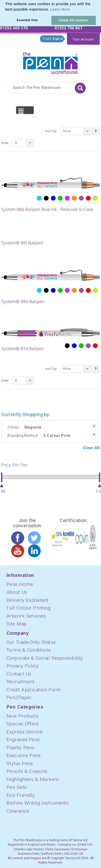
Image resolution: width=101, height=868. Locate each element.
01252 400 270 (14, 28)
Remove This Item (94, 426)
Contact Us (19, 674)
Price (77, 131)
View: (5, 143)
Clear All (91, 448)
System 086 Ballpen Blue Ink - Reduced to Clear (48, 209)
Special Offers (22, 724)
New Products (22, 716)
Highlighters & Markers (33, 779)
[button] (72, 10)
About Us (17, 592)
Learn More (60, 9)
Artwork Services (26, 616)
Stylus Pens (20, 763)
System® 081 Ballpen (22, 243)
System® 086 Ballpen (23, 302)
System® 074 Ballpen (23, 349)
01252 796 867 (68, 28)
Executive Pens (23, 755)
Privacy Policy (22, 666)
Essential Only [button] (28, 20)
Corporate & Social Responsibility (45, 658)
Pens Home (20, 584)
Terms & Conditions (29, 650)
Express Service (25, 732)
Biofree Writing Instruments (38, 803)
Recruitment (20, 682)
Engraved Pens (23, 740)
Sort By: (51, 131)
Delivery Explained (27, 600)
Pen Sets (17, 787)
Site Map (17, 624)
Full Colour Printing (28, 608)
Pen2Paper (19, 697)
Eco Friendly (21, 795)
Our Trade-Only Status (31, 642)
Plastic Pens (20, 748)
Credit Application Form (34, 690)
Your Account (83, 39)
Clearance (18, 811)
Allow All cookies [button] (73, 20)
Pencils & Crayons (27, 771)
